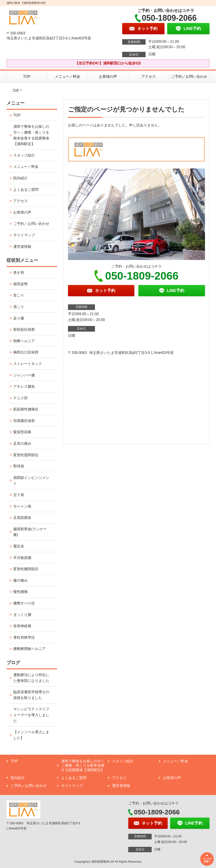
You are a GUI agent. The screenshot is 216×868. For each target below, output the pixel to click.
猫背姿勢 (20, 284)
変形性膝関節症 (26, 569)
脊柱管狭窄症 (24, 637)
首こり (19, 295)
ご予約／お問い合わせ (189, 76)
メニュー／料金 (67, 76)
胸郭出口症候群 (26, 352)
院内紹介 (20, 178)
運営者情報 (22, 247)
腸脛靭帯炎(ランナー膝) (30, 532)
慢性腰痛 (20, 592)
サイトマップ (24, 235)
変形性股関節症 (26, 455)
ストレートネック (28, 364)
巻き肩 (19, 272)
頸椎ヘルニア (24, 341)
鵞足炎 (19, 546)
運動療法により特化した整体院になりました (31, 678)
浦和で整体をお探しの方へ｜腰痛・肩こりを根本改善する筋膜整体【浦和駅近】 (31, 135)
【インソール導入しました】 (31, 735)
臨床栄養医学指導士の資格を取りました (31, 695)
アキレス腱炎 (24, 386)
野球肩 (19, 466)
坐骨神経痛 (22, 626)
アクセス (148, 76)
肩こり (19, 307)
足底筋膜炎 (22, 518)
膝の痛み (20, 580)
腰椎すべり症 (24, 603)
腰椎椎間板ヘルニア (29, 649)
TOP (27, 76)
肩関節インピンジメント (31, 481)
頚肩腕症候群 (24, 421)
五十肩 (19, 495)
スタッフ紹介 (24, 155)
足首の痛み (22, 443)
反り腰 (19, 318)
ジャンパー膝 (24, 375)
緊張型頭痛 (22, 432)
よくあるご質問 (26, 190)
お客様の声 (108, 76)
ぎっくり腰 (22, 615)
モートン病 (22, 506)
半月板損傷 (22, 558)
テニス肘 (20, 398)
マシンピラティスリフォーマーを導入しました (31, 715)
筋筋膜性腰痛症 (26, 409)
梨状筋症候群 (24, 329)
